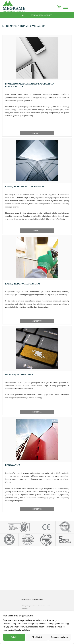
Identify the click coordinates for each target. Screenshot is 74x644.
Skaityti (37, 133)
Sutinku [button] (14, 637)
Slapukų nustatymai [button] (59, 637)
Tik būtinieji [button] (37, 637)
